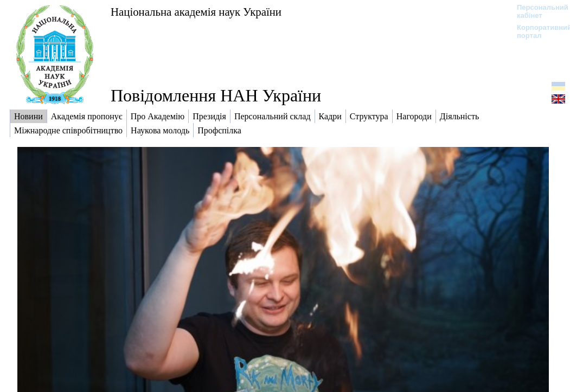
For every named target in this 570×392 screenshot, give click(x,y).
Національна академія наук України (196, 12)
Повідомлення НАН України (216, 95)
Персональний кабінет (537, 11)
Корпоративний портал (537, 31)
